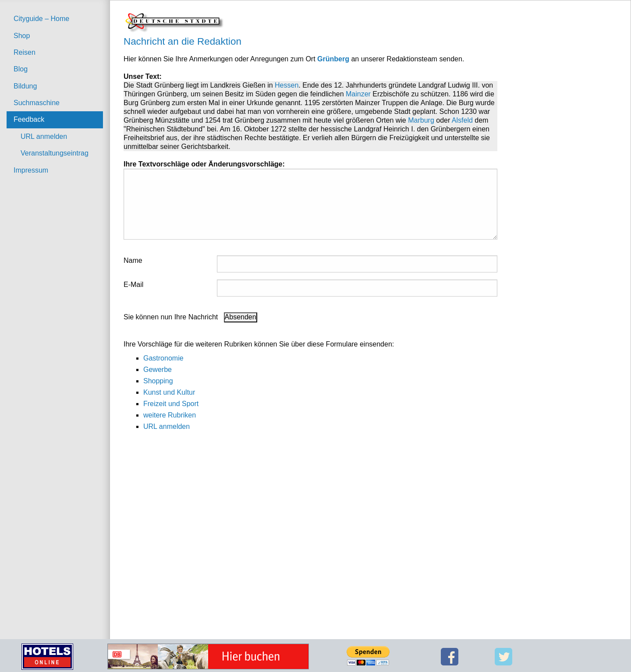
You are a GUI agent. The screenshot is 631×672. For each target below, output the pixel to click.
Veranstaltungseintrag (55, 153)
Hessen (287, 85)
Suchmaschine (37, 103)
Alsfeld (462, 120)
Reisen (25, 52)
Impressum (31, 170)
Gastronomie (163, 358)
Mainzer (358, 94)
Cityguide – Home (41, 19)
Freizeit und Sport (171, 404)
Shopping (158, 381)
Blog (21, 69)
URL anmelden (44, 136)
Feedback (29, 119)
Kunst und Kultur (169, 392)
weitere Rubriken (170, 415)
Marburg (421, 120)
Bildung (25, 86)
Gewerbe (158, 370)
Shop (22, 36)
